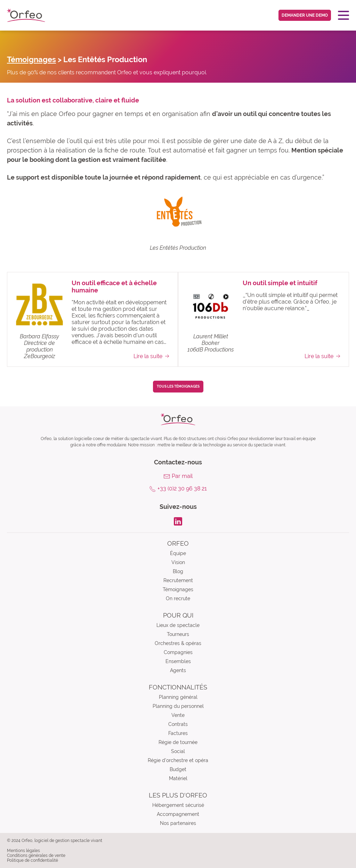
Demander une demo (305, 15)
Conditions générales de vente (36, 855)
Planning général (178, 697)
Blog (178, 571)
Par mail (182, 476)
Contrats (178, 724)
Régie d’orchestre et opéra (178, 760)
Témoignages (31, 59)
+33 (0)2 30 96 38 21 (182, 489)
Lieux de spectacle (178, 625)
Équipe (178, 553)
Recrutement (178, 580)
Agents (178, 670)
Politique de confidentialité (33, 860)
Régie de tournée (178, 742)
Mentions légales (23, 851)
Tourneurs (178, 634)
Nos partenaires (178, 823)
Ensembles (178, 661)
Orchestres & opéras (178, 643)
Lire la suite (152, 356)
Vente (178, 715)
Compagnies (178, 652)
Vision (178, 562)
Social (178, 751)
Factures (178, 733)
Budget (178, 769)
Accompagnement (178, 814)
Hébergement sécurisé (178, 805)
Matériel (178, 778)
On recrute (178, 598)
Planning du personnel (178, 706)
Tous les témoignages (178, 386)
